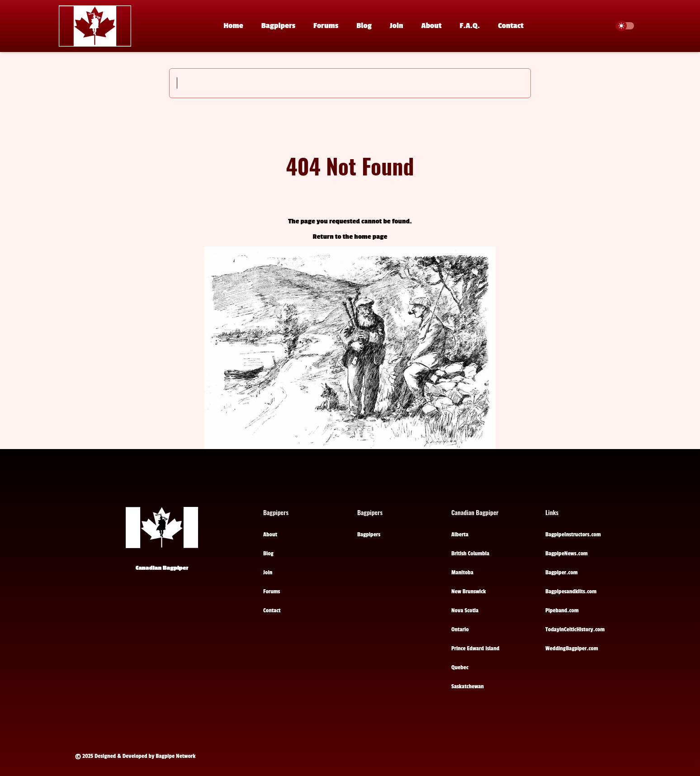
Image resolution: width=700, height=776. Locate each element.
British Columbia (470, 554)
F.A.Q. (470, 26)
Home (233, 26)
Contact (511, 26)
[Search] (350, 83)
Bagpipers (278, 26)
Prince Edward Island (475, 648)
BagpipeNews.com (567, 554)
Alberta (460, 535)
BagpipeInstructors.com (573, 535)
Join (397, 26)
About (432, 26)
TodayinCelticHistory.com (575, 629)
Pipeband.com (562, 610)
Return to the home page (350, 237)
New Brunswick (468, 591)
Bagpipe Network (175, 756)
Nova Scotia (465, 610)
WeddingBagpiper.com (572, 648)
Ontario (460, 629)
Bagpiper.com (561, 573)
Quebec (460, 667)
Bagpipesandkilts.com (571, 591)
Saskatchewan (468, 686)
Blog (364, 26)
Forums (326, 26)
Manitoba (462, 573)
